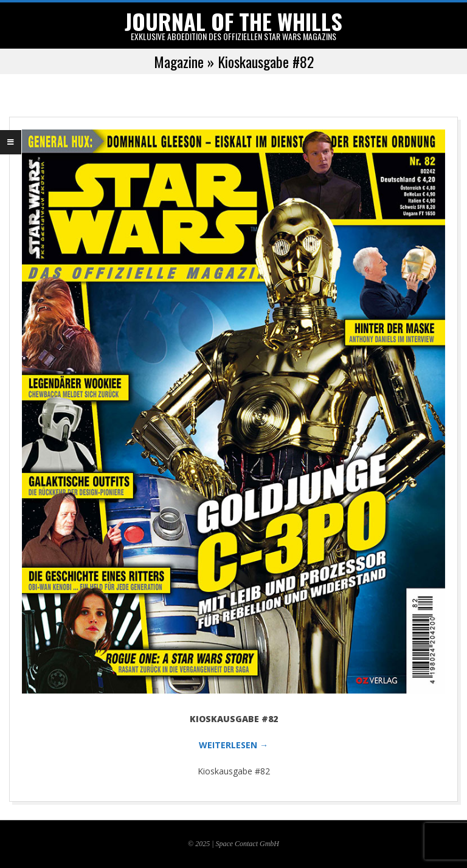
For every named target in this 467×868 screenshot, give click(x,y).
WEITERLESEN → (233, 745)
